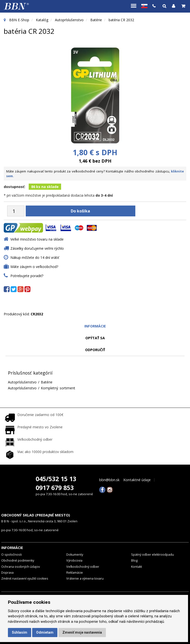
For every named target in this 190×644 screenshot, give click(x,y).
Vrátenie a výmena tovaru (85, 578)
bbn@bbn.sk (109, 480)
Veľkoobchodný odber (83, 566)
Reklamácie (75, 572)
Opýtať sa (95, 338)
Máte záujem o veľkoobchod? (34, 267)
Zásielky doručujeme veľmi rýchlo (37, 248)
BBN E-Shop (19, 20)
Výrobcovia (74, 560)
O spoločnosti (12, 554)
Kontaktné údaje (137, 480)
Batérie (96, 20)
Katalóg (42, 20)
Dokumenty (75, 554)
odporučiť (95, 350)
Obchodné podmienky (18, 560)
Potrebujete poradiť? (27, 276)
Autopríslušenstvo (69, 20)
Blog (134, 560)
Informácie (95, 326)
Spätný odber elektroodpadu (153, 554)
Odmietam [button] (45, 632)
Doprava (7, 572)
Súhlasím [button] (20, 632)
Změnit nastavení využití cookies (25, 578)
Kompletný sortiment (58, 388)
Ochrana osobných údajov (21, 566)
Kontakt (137, 566)
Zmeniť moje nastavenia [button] (82, 632)
